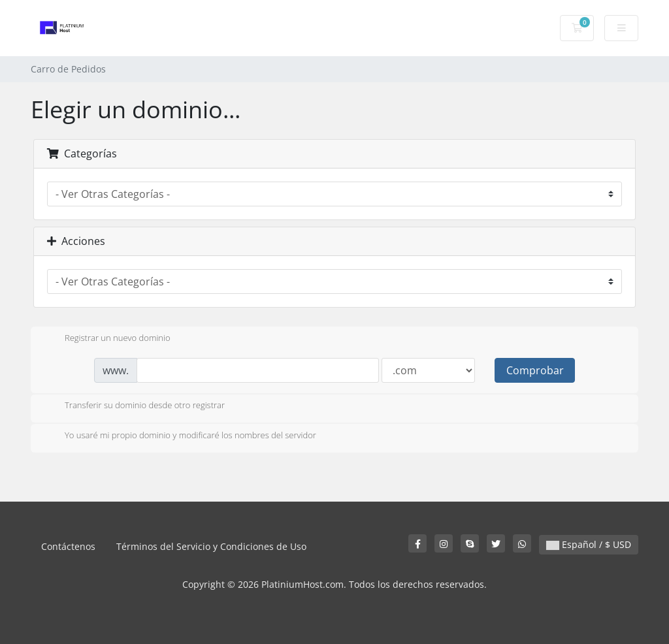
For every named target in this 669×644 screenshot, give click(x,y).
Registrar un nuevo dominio (107, 339)
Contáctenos (68, 546)
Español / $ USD (589, 544)
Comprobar (535, 370)
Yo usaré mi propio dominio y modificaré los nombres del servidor (180, 436)
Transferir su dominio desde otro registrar (134, 406)
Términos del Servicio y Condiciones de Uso (211, 546)
